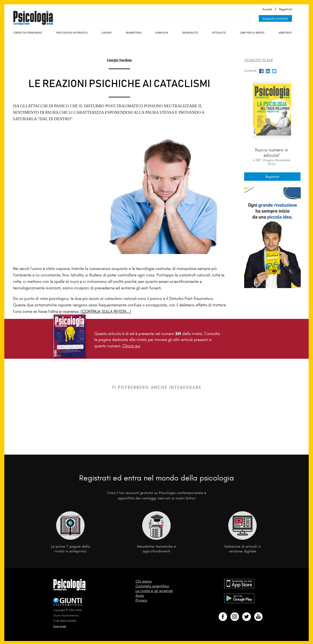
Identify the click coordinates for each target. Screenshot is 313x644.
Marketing (134, 33)
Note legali (60, 626)
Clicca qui (131, 346)
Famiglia (162, 33)
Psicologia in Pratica (72, 33)
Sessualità (190, 33)
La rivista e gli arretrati (154, 591)
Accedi (267, 9)
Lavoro (107, 33)
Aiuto (140, 596)
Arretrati (285, 33)
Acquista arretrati (275, 18)
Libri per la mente (252, 33)
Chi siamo (144, 581)
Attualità (219, 33)
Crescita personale (28, 33)
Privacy (141, 600)
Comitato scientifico (152, 586)
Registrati (286, 9)
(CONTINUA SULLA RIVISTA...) (106, 311)
